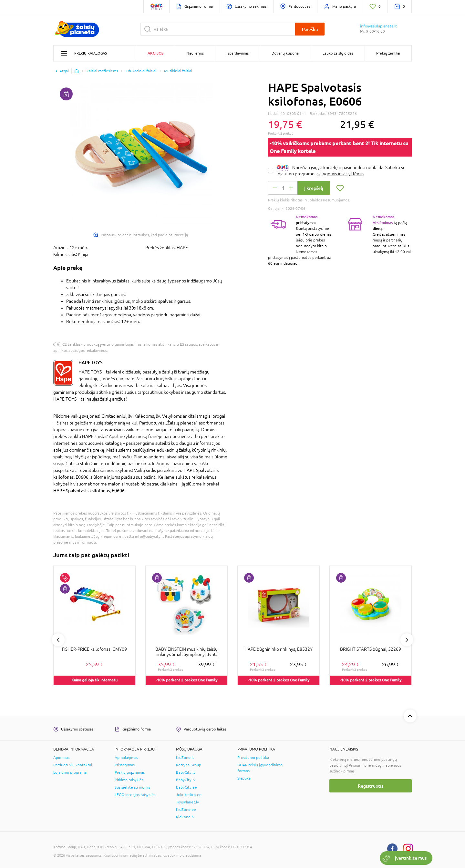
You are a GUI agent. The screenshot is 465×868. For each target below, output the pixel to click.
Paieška (310, 29)
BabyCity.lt (186, 772)
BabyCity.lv (186, 780)
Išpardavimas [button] (238, 53)
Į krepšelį (314, 188)
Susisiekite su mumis (132, 787)
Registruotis (371, 786)
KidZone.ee (186, 810)
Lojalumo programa (70, 772)
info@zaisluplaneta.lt (378, 26)
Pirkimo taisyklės (129, 780)
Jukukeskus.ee (189, 795)
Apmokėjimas (126, 758)
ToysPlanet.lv (187, 802)
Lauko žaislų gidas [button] (338, 53)
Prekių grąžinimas (130, 772)
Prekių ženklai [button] (388, 53)
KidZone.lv (185, 817)
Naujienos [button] (195, 53)
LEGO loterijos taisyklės (135, 795)
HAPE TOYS (91, 362)
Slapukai (244, 778)
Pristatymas (125, 765)
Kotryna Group (189, 765)
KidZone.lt (185, 758)
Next (407, 640)
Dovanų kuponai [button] (286, 53)
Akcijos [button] (155, 53)
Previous (58, 640)
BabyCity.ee (186, 787)
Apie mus (61, 758)
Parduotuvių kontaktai (73, 765)
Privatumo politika (253, 758)
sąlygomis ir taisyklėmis (341, 174)
